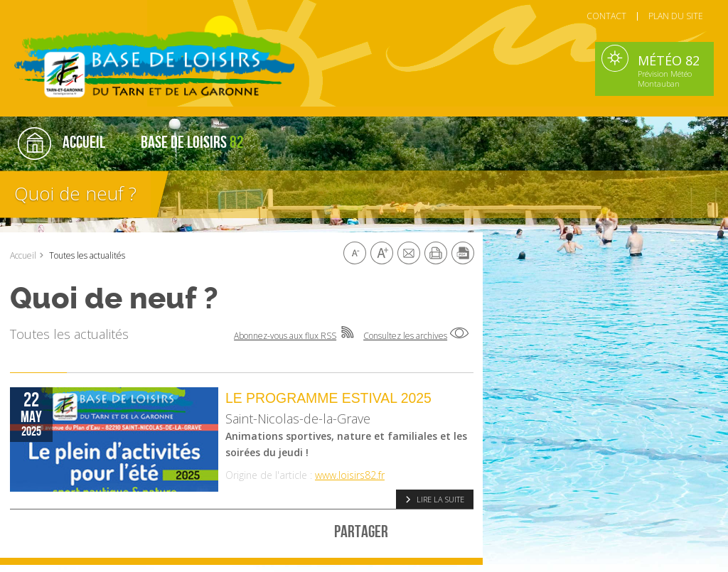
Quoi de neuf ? (75, 193)
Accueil (23, 255)
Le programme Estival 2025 (328, 398)
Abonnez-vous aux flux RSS (285, 336)
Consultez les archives (405, 336)
